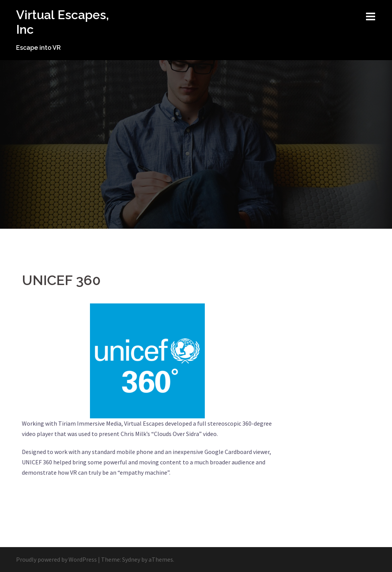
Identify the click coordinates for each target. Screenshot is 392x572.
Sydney (131, 559)
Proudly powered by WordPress (56, 559)
